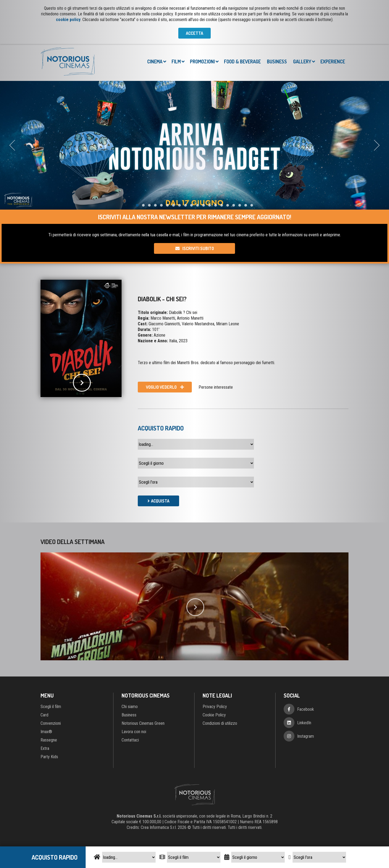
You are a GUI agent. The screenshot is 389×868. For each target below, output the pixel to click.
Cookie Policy (214, 715)
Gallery (302, 61)
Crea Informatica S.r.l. (159, 827)
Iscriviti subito (198, 248)
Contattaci (130, 740)
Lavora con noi (134, 732)
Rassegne (49, 740)
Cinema (155, 61)
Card (44, 715)
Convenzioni (51, 723)
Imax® (46, 732)
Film (176, 61)
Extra (45, 748)
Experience (333, 61)
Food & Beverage (242, 61)
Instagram (306, 736)
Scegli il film (51, 707)
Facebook (306, 709)
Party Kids (49, 757)
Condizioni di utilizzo (220, 723)
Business (277, 61)
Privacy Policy (215, 707)
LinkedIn (304, 723)
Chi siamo (130, 707)
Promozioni (202, 61)
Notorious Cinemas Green (143, 723)
